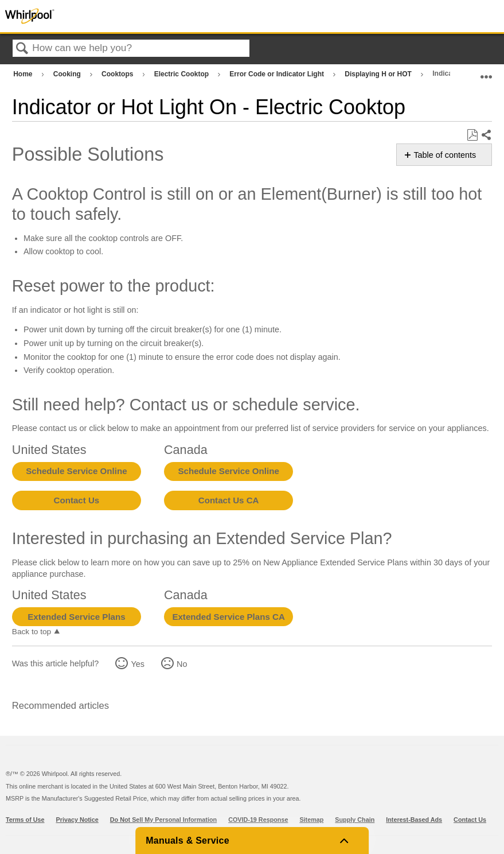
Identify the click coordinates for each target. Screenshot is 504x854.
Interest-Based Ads (414, 820)
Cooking (68, 74)
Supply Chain (355, 820)
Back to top (32, 632)
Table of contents (445, 155)
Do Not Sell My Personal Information (163, 820)
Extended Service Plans (76, 617)
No (182, 664)
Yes (137, 664)
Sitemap (311, 820)
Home (24, 74)
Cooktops (118, 74)
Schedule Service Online (76, 471)
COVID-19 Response (258, 820)
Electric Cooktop (183, 74)
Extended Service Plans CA (228, 617)
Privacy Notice (77, 820)
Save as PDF (472, 135)
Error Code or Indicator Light (278, 74)
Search (22, 49)
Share (486, 135)
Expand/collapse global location (486, 71)
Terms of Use (25, 820)
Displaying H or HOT (379, 74)
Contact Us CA (229, 500)
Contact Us (77, 500)
